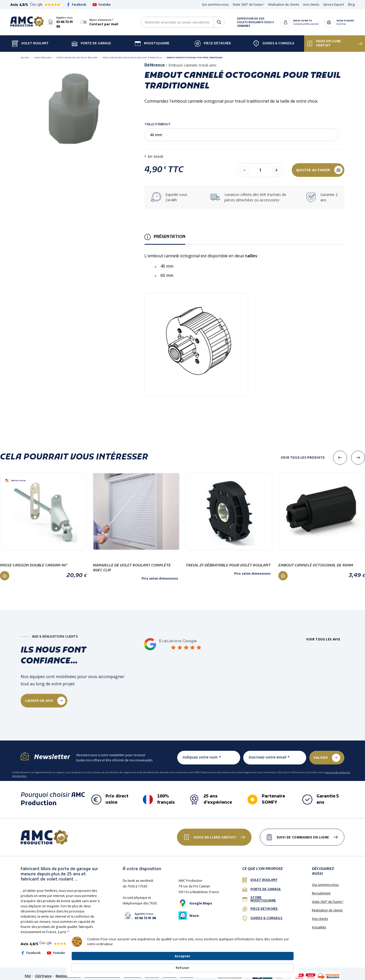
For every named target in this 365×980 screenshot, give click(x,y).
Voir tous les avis (323, 635)
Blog (351, 5)
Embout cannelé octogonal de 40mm (316, 561)
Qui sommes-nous (215, 5)
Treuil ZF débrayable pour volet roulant (228, 561)
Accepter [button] (251, 965)
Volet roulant (43, 53)
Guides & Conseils (274, 39)
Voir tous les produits (303, 453)
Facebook (76, 5)
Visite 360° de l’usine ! (248, 5)
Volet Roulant (30, 39)
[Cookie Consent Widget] (183, 965)
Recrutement (321, 889)
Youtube (102, 5)
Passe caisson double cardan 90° (34, 561)
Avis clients (311, 5)
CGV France (43, 971)
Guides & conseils (262, 914)
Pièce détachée (213, 39)
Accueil (25, 53)
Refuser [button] (281, 965)
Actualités (319, 923)
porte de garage (262, 885)
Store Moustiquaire (259, 895)
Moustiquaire (152, 39)
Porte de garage (91, 39)
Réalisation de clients (284, 5)
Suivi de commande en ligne (301, 833)
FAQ (28, 971)
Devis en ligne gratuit (324, 39)
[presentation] (340, 453)
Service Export (334, 5)
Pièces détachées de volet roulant (77, 53)
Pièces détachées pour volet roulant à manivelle (132, 53)
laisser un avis (41, 696)
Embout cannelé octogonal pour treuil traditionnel (195, 53)
